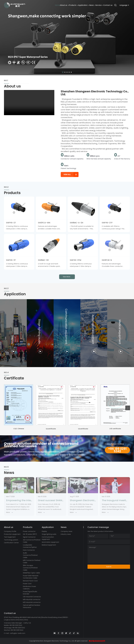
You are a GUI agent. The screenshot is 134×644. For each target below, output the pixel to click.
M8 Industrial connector (32, 599)
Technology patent (11, 540)
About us (49, 5)
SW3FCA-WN (44, 223)
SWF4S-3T (11, 260)
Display (44, 531)
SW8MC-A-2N (76, 223)
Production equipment (12, 534)
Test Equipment (10, 537)
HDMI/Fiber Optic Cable (31, 573)
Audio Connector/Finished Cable (30, 555)
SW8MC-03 (43, 260)
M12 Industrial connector (32, 602)
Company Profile (10, 531)
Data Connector (29, 550)
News (85, 5)
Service (95, 5)
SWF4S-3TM (75, 260)
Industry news (66, 534)
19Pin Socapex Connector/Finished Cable (30, 568)
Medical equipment (49, 545)
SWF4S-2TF (107, 223)
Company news (66, 531)
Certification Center (11, 543)
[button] (63, 72)
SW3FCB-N (107, 260)
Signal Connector (29, 537)
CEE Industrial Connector (32, 597)
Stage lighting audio (49, 534)
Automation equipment (50, 542)
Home (39, 5)
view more (67, 277)
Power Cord (27, 584)
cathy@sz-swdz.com (18, 633)
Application (74, 5)
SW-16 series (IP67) (30, 534)
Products (61, 5)
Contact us (107, 5)
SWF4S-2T (11, 223)
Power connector (29, 531)
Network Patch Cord (30, 581)
